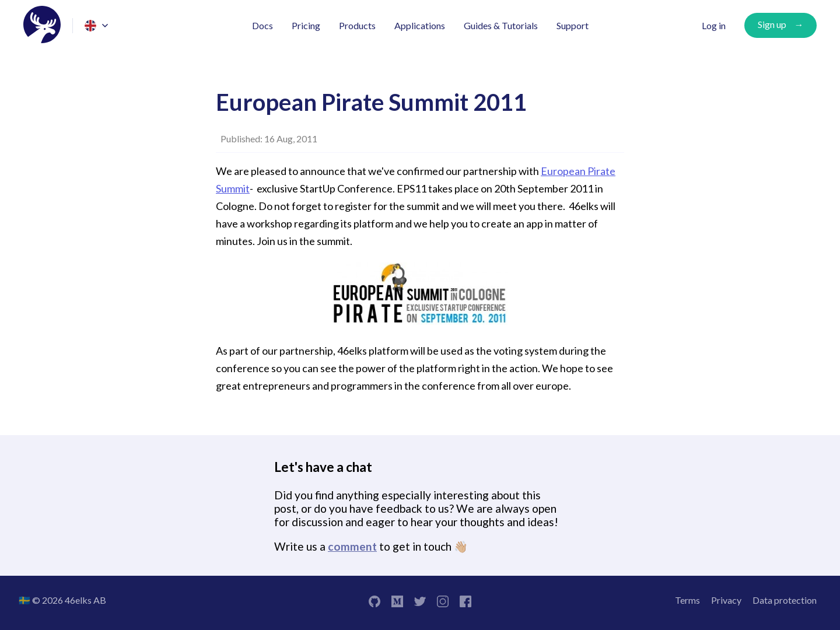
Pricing (306, 25)
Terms (687, 600)
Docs (262, 25)
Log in (714, 25)
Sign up (772, 24)
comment (352, 546)
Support (573, 25)
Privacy (726, 600)
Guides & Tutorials (501, 25)
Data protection (785, 600)
